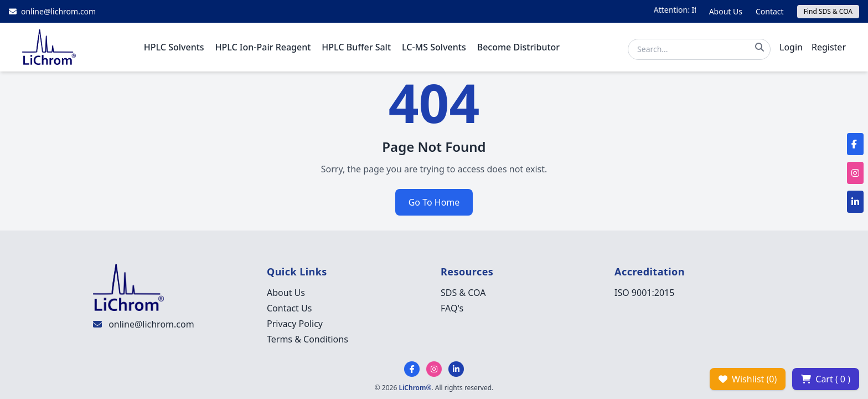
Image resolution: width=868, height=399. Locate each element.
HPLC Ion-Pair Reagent (263, 47)
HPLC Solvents (174, 47)
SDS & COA (463, 293)
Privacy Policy (295, 324)
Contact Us (289, 308)
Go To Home (434, 202)
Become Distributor (518, 47)
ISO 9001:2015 (644, 293)
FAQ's (452, 308)
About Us (726, 11)
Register (829, 47)
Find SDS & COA (828, 11)
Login (791, 47)
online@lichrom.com (151, 324)
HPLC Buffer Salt (356, 47)
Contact (770, 11)
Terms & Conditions (308, 339)
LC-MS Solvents (434, 47)
